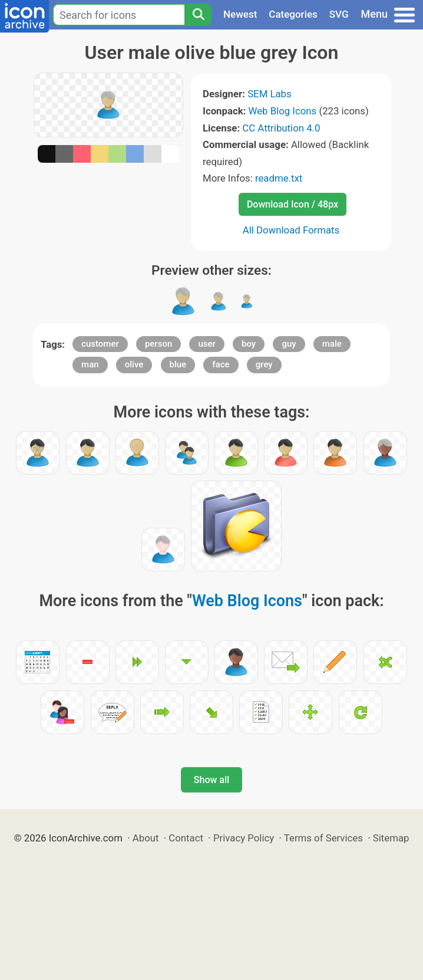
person (158, 344)
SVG (339, 14)
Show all (211, 780)
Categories (293, 14)
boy (249, 344)
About (146, 838)
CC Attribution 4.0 (281, 128)
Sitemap (391, 838)
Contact (186, 838)
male (332, 344)
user (206, 344)
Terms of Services (323, 838)
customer (100, 344)
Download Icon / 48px (293, 204)
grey (264, 364)
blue (178, 364)
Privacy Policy (244, 838)
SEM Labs (270, 94)
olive (134, 364)
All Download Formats (291, 230)
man (90, 364)
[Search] (198, 15)
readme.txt (279, 178)
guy (289, 344)
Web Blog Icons (283, 111)
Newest (240, 14)
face (221, 364)
